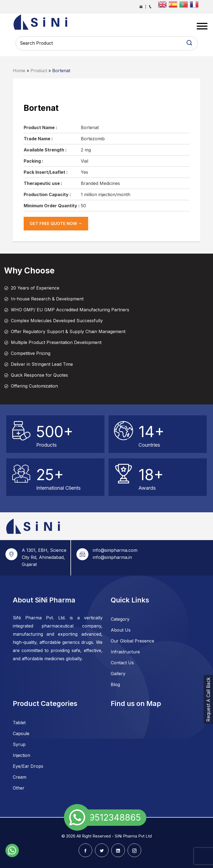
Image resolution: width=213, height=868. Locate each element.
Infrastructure (125, 652)
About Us (121, 630)
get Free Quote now (56, 223)
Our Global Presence (132, 641)
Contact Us (122, 663)
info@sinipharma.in (112, 557)
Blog (115, 684)
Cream (20, 777)
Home (19, 71)
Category (120, 619)
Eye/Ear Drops (28, 766)
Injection (21, 755)
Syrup (19, 744)
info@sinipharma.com (115, 550)
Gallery (118, 674)
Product (39, 71)
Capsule (21, 733)
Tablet (19, 723)
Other (19, 788)
